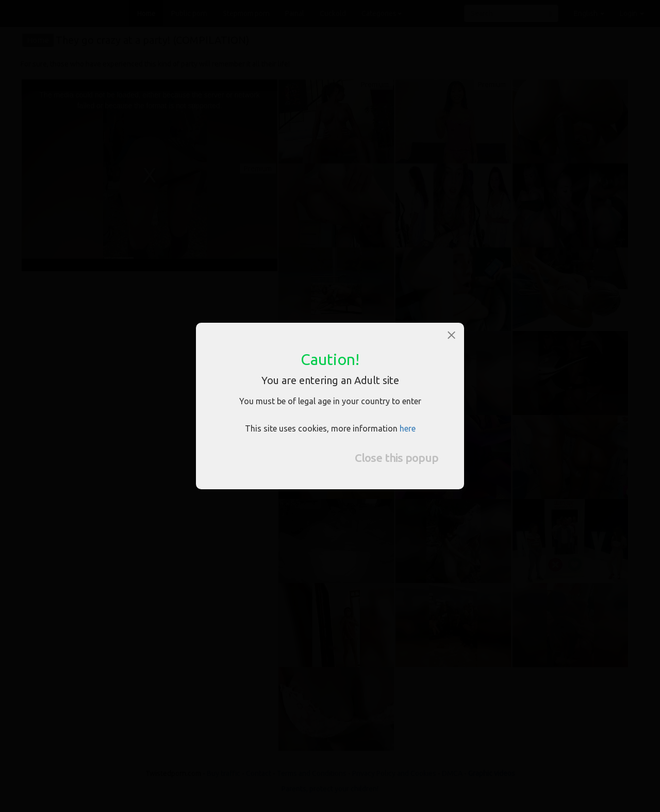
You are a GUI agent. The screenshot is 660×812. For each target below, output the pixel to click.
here (408, 428)
